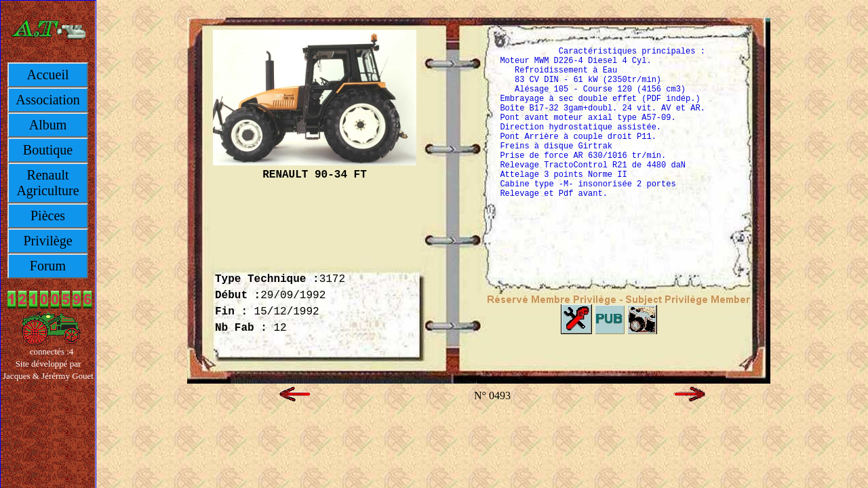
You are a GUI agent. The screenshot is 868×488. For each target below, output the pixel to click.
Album (48, 125)
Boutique (48, 150)
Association (47, 100)
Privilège (47, 241)
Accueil (47, 75)
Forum (48, 266)
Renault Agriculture (47, 183)
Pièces (48, 216)
